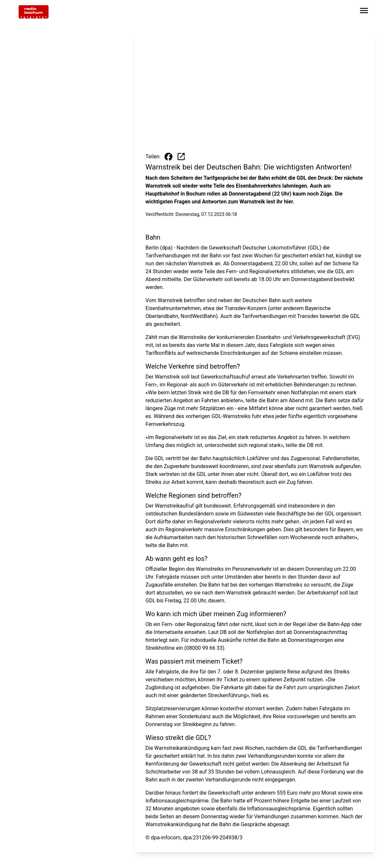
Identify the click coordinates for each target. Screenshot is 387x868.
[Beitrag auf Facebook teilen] (168, 157)
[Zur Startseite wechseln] (34, 12)
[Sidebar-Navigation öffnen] (364, 12)
